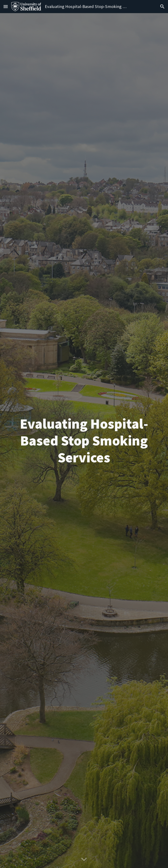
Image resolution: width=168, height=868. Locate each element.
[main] (84, 441)
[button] (6, 6)
